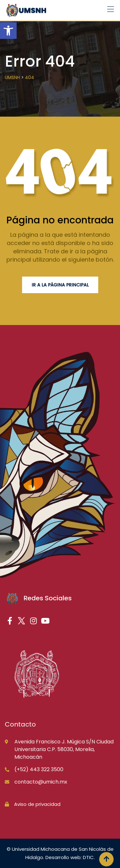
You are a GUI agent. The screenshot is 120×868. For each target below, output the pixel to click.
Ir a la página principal (60, 285)
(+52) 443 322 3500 (39, 769)
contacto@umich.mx (41, 782)
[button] (8, 31)
